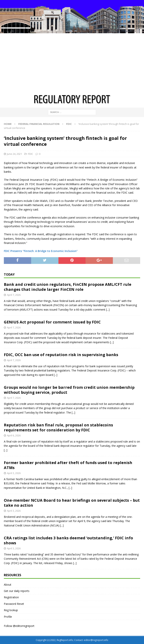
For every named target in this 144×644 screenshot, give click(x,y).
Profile (8, 617)
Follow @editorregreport (19, 626)
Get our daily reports (17, 591)
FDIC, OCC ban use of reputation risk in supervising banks (61, 355)
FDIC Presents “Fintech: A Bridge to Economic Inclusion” (41, 251)
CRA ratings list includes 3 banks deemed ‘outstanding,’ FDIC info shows (68, 540)
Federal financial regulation (39, 124)
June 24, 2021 (14, 154)
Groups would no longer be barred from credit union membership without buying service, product (69, 390)
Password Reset (14, 604)
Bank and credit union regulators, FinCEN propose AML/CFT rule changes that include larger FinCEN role (68, 287)
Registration (11, 597)
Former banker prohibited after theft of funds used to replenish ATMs (68, 465)
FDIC (31, 154)
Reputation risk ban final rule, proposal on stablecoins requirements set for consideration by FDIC (58, 427)
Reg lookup (11, 610)
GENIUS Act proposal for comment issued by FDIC (52, 322)
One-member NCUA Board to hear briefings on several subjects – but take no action (72, 503)
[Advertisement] (72, 62)
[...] (108, 310)
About (8, 585)
